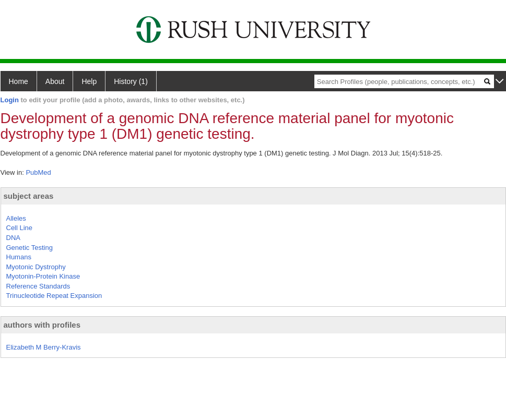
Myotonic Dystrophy (36, 267)
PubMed (38, 172)
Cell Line (20, 228)
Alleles (16, 218)
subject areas (29, 196)
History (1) (131, 81)
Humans (19, 257)
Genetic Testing (30, 248)
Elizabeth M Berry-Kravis (44, 347)
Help (89, 81)
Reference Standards (38, 286)
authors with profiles (42, 325)
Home (19, 81)
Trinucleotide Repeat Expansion (54, 296)
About (55, 81)
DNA (13, 238)
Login (10, 100)
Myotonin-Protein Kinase (43, 276)
